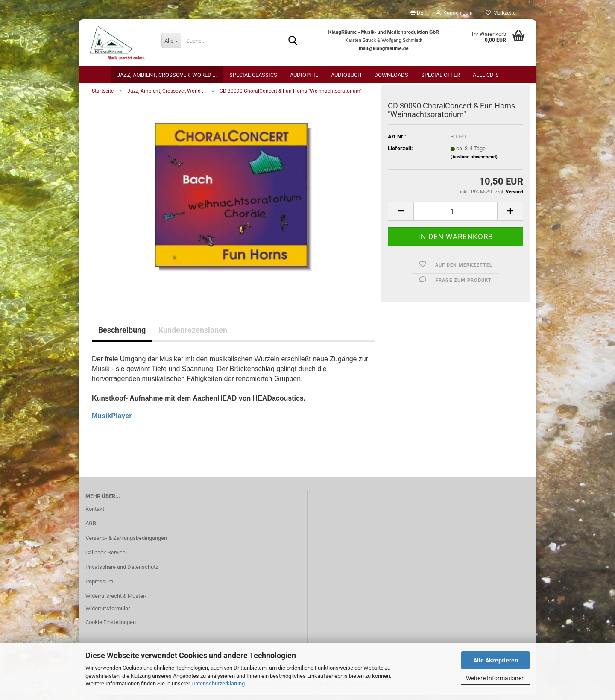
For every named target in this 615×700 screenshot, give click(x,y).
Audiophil (304, 75)
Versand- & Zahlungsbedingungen (126, 543)
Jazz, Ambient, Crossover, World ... (167, 75)
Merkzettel (501, 13)
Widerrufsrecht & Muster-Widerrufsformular (116, 607)
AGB (91, 528)
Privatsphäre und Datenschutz (122, 572)
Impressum (99, 586)
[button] (417, 13)
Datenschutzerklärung (218, 684)
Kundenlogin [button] (454, 13)
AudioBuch (346, 75)
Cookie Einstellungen (111, 627)
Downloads (391, 75)
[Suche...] (171, 41)
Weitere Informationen (495, 678)
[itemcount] (455, 216)
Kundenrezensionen (193, 335)
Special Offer (441, 75)
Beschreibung (122, 335)
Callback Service (105, 557)
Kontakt (95, 514)
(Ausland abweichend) (474, 162)
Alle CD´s (486, 75)
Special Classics (253, 75)
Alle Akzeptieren (496, 660)
